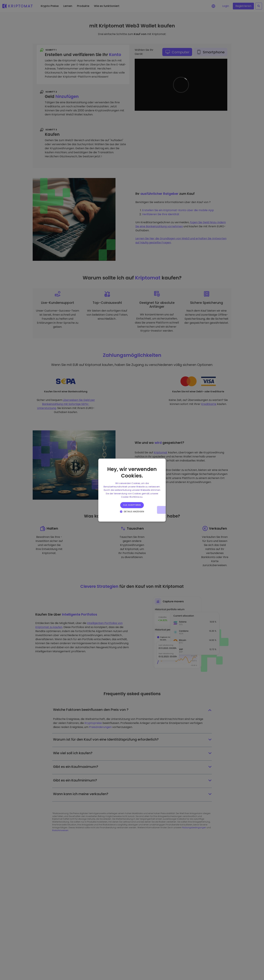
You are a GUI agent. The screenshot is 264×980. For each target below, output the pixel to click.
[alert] (132, 490)
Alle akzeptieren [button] (132, 505)
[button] (132, 511)
